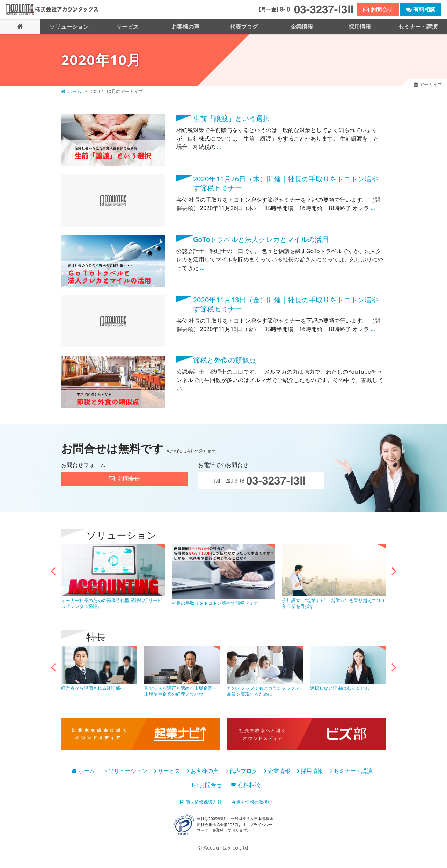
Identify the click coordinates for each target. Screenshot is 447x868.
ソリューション (126, 770)
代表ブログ (242, 770)
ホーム (72, 91)
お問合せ (207, 784)
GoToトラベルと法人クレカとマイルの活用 (261, 239)
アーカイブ (424, 85)
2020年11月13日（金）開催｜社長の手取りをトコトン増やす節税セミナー (286, 304)
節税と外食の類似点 (225, 360)
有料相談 (245, 784)
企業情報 (277, 770)
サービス (167, 770)
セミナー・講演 (351, 770)
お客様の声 (203, 770)
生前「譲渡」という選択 (232, 118)
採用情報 (310, 770)
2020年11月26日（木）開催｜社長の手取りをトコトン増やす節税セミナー (286, 183)
